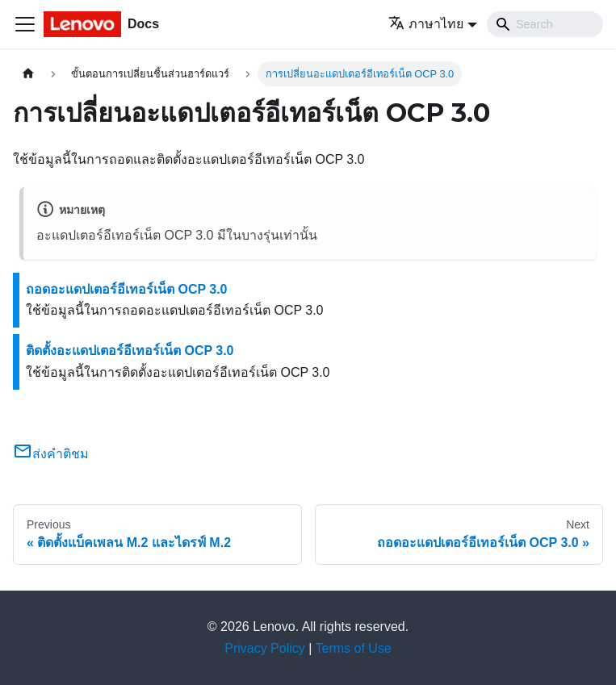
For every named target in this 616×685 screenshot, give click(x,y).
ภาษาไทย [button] (426, 24)
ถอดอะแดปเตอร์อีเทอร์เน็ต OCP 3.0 (127, 289)
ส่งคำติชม (51, 454)
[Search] (545, 24)
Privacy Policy (265, 648)
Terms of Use (354, 648)
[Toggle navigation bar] (25, 24)
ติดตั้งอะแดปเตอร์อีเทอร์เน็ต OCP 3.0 (130, 351)
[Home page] (28, 74)
